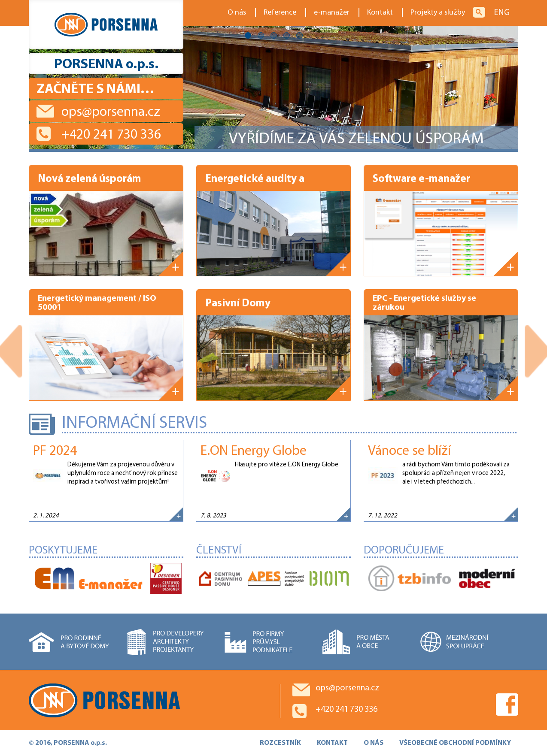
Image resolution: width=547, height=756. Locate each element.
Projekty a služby (438, 13)
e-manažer (332, 13)
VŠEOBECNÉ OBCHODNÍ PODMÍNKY (455, 743)
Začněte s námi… (95, 90)
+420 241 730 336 (111, 135)
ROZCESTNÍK (280, 743)
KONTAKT (332, 743)
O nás (237, 13)
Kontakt (380, 13)
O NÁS (374, 743)
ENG (502, 13)
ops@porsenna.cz (111, 112)
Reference (280, 13)
